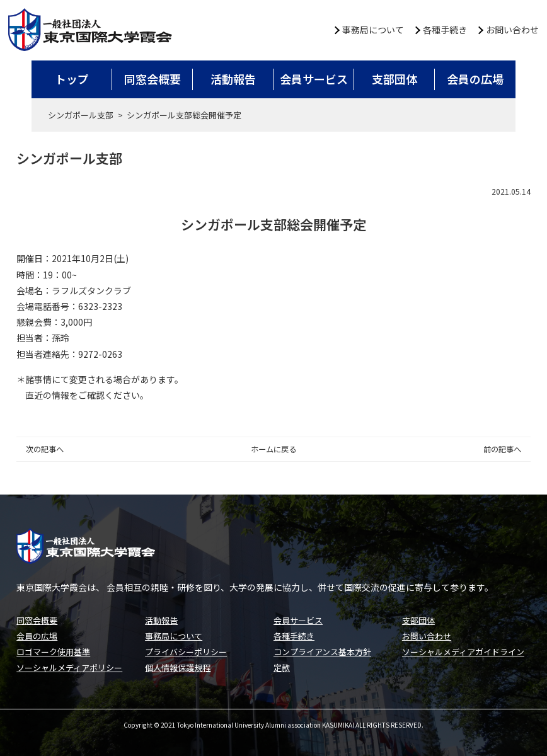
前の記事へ (502, 449)
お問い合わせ (512, 30)
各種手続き (445, 30)
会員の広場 (475, 79)
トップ (72, 79)
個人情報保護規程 (178, 667)
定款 (282, 667)
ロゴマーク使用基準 (53, 652)
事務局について (373, 30)
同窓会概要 (153, 79)
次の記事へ (45, 449)
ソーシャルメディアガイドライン (463, 652)
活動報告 (233, 79)
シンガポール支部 (81, 115)
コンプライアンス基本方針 (322, 652)
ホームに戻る (273, 449)
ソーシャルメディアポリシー (69, 667)
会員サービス (314, 79)
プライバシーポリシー (186, 652)
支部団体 (394, 79)
